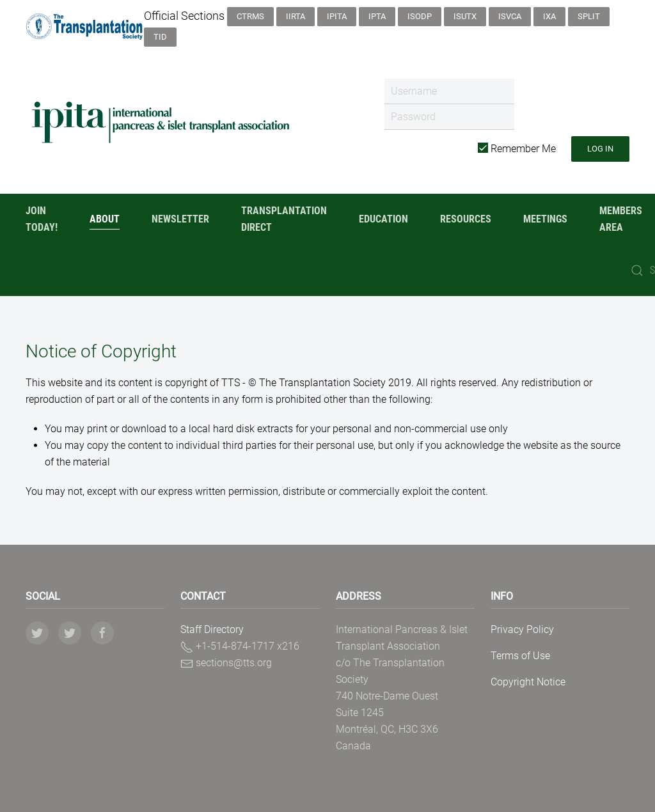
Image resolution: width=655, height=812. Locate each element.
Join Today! (42, 219)
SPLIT (589, 16)
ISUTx (465, 16)
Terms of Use (520, 656)
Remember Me (517, 149)
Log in (600, 149)
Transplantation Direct (284, 219)
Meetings (545, 219)
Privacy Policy (522, 629)
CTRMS (250, 16)
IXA (549, 16)
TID (160, 37)
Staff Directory (212, 629)
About (105, 219)
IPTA (377, 16)
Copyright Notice (528, 682)
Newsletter (180, 219)
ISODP (420, 16)
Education (383, 219)
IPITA (337, 16)
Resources (466, 219)
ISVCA (510, 16)
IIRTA (296, 16)
